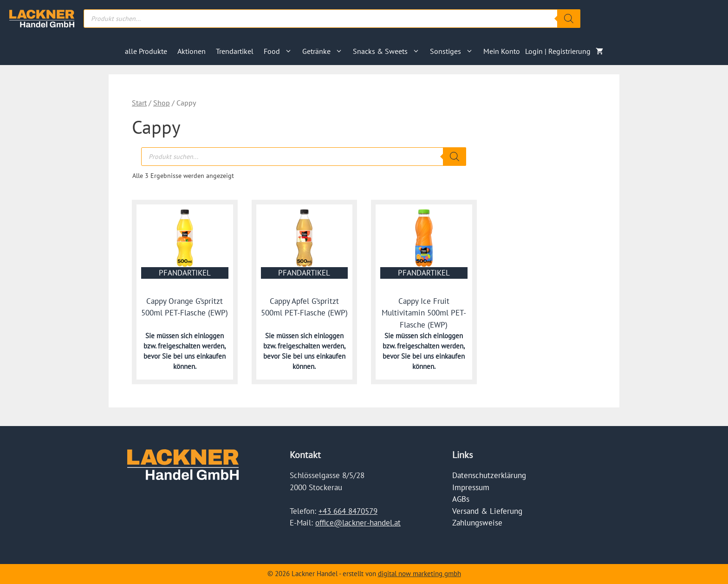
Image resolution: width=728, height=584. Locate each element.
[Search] (569, 19)
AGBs (461, 499)
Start (139, 103)
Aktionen (192, 51)
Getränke (325, 51)
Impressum (471, 487)
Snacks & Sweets (389, 51)
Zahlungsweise (477, 523)
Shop (162, 103)
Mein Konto (502, 51)
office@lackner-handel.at (358, 523)
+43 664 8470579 (348, 511)
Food (280, 51)
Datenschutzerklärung (489, 475)
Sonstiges (454, 51)
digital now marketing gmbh (419, 574)
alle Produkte (146, 51)
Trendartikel (235, 51)
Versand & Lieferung (487, 511)
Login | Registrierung (558, 51)
